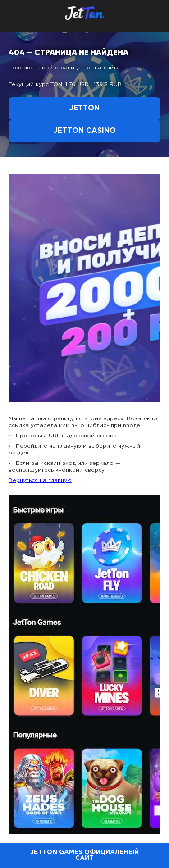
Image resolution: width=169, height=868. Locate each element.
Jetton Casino (85, 131)
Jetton (84, 108)
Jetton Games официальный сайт (84, 855)
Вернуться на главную (40, 480)
